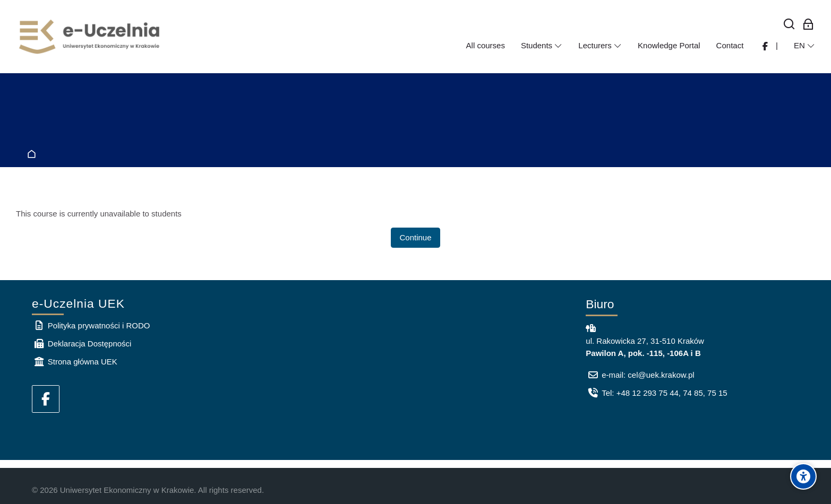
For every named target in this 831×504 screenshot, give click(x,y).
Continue (415, 237)
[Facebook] (46, 399)
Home (34, 155)
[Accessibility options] (803, 476)
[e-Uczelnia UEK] (90, 37)
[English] (804, 46)
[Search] (789, 25)
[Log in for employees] (808, 25)
